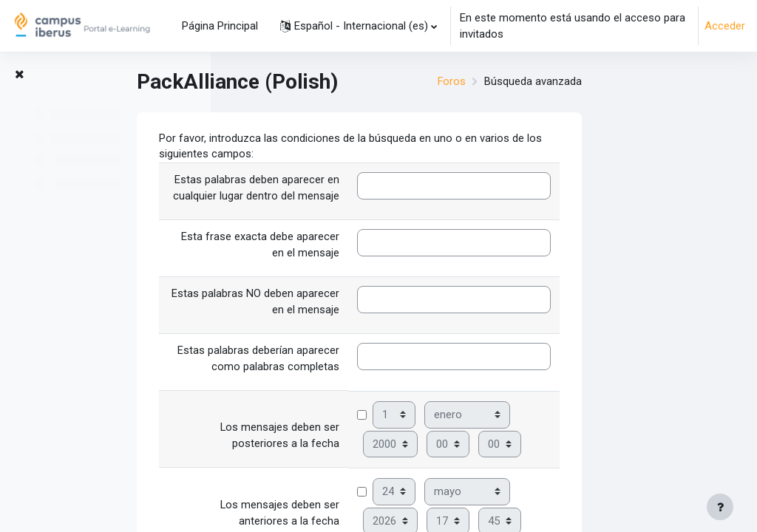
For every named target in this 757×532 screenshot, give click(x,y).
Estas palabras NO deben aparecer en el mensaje (380, 304)
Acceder (725, 26)
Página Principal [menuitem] (220, 26)
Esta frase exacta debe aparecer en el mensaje (385, 247)
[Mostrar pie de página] (720, 507)
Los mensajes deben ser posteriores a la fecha (405, 439)
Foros (576, 82)
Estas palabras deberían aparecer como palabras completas (383, 362)
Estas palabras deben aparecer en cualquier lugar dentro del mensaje (381, 189)
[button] (359, 26)
